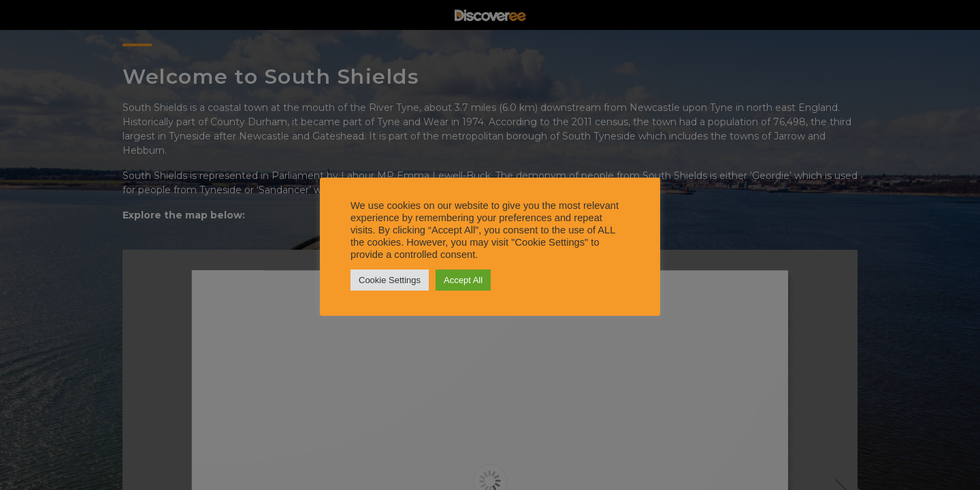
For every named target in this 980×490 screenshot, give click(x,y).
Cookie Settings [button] (390, 280)
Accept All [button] (463, 280)
